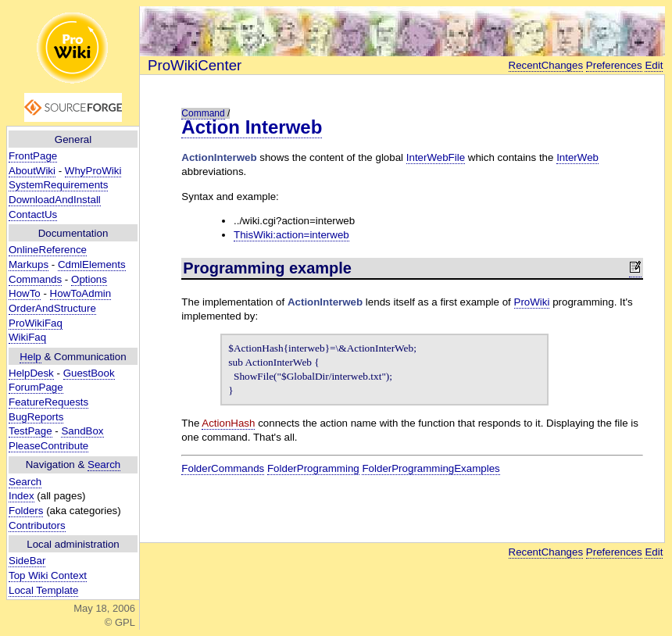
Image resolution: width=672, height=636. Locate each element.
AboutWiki (32, 171)
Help (30, 357)
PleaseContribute (48, 446)
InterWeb (577, 157)
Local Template (43, 590)
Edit (654, 65)
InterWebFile (436, 157)
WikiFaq (27, 337)
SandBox (82, 431)
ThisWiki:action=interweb (291, 235)
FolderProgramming (313, 468)
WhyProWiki (93, 171)
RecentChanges (546, 65)
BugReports (36, 417)
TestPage (30, 431)
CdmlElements (92, 264)
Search (104, 464)
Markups (29, 264)
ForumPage (36, 387)
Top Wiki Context (48, 575)
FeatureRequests (48, 402)
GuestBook (89, 373)
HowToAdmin (81, 293)
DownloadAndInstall (55, 200)
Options (89, 279)
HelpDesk (31, 373)
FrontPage (33, 156)
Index (21, 496)
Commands (35, 279)
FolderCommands (223, 468)
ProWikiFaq (36, 323)
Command (203, 113)
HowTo (25, 293)
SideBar (27, 561)
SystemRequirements (58, 185)
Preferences (614, 65)
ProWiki (532, 302)
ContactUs (33, 214)
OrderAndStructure (52, 308)
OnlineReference (48, 250)
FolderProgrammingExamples (431, 468)
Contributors (37, 525)
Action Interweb (252, 127)
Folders (26, 511)
